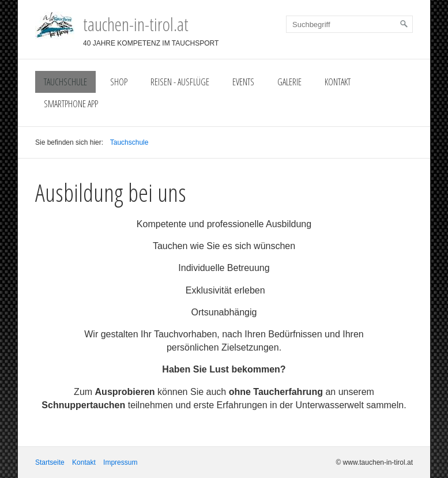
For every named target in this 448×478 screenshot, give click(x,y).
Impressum (120, 462)
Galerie (289, 82)
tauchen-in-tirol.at (136, 24)
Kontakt (338, 82)
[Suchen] (404, 24)
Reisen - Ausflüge (180, 82)
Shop (119, 82)
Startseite (50, 462)
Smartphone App (71, 104)
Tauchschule (65, 82)
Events (243, 82)
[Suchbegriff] (349, 24)
